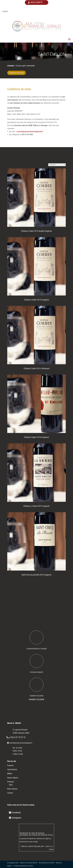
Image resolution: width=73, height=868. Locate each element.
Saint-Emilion (12, 770)
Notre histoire (12, 789)
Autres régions (13, 778)
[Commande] (57, 165)
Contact (10, 793)
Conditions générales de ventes (23, 866)
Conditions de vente (17, 73)
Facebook (16, 813)
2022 (11, 785)
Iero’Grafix (51, 863)
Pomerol (10, 765)
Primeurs (11, 782)
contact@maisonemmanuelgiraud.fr (30, 132)
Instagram (17, 818)
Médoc (10, 774)
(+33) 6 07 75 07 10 (17, 737)
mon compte (37, 2)
